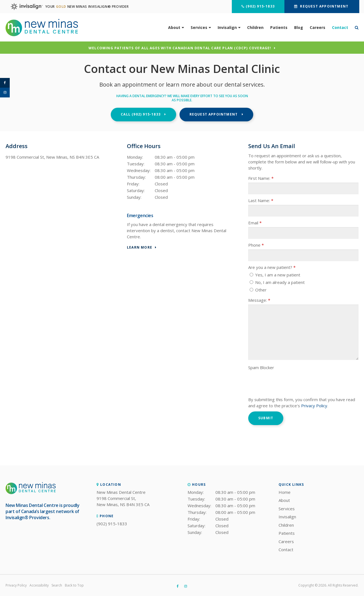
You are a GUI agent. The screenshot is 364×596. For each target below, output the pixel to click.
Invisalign (227, 27)
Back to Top (74, 585)
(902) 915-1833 (259, 6)
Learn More (140, 248)
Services (199, 27)
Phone (256, 245)
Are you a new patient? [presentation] (272, 267)
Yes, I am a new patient (275, 275)
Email (255, 223)
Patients (279, 27)
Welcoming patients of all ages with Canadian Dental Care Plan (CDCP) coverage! (180, 48)
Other (258, 290)
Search (57, 585)
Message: (259, 300)
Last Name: (261, 200)
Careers (318, 27)
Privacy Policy (314, 406)
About (174, 27)
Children (255, 27)
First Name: (261, 178)
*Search (355, 27)
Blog (299, 27)
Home (285, 492)
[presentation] (291, 383)
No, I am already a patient (277, 282)
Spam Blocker (261, 367)
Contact (340, 27)
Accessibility (39, 585)
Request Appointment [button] (323, 6)
